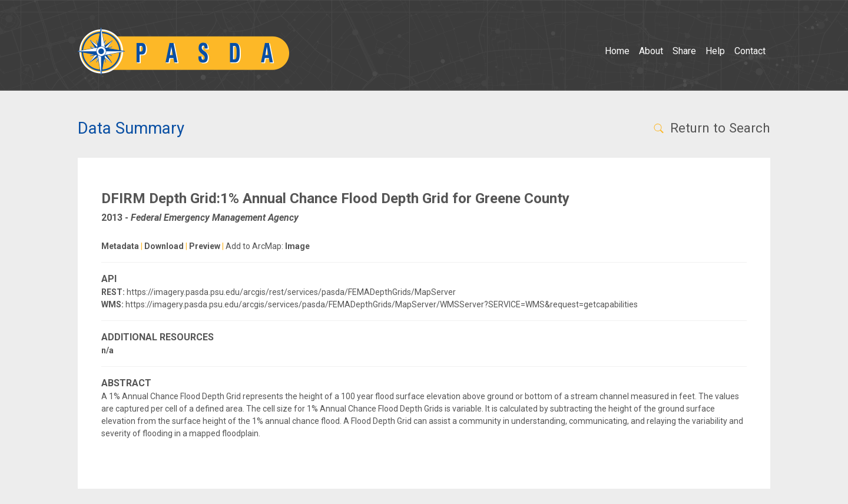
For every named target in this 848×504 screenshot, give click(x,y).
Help (715, 51)
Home (617, 51)
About (651, 51)
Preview (205, 246)
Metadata (120, 246)
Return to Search (711, 128)
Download (164, 246)
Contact (750, 51)
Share (684, 51)
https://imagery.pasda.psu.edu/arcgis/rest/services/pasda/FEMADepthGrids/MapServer (291, 292)
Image (297, 246)
